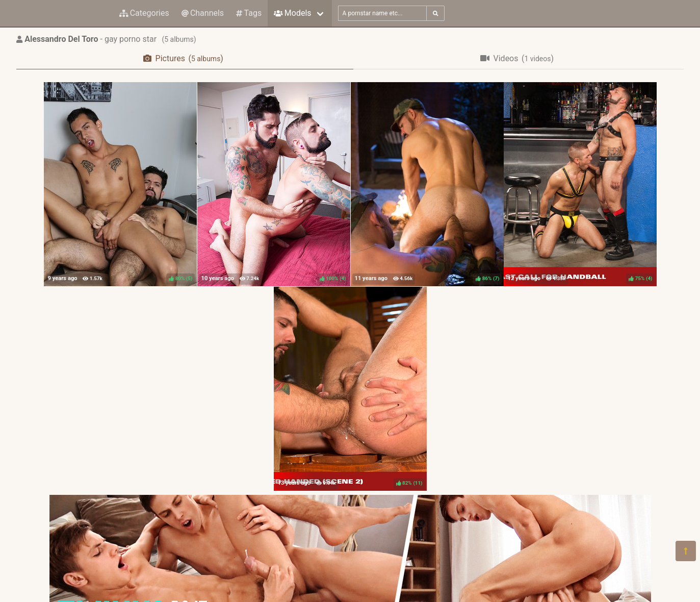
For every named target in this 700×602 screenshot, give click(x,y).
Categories (144, 13)
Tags (249, 13)
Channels (203, 13)
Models (292, 13)
